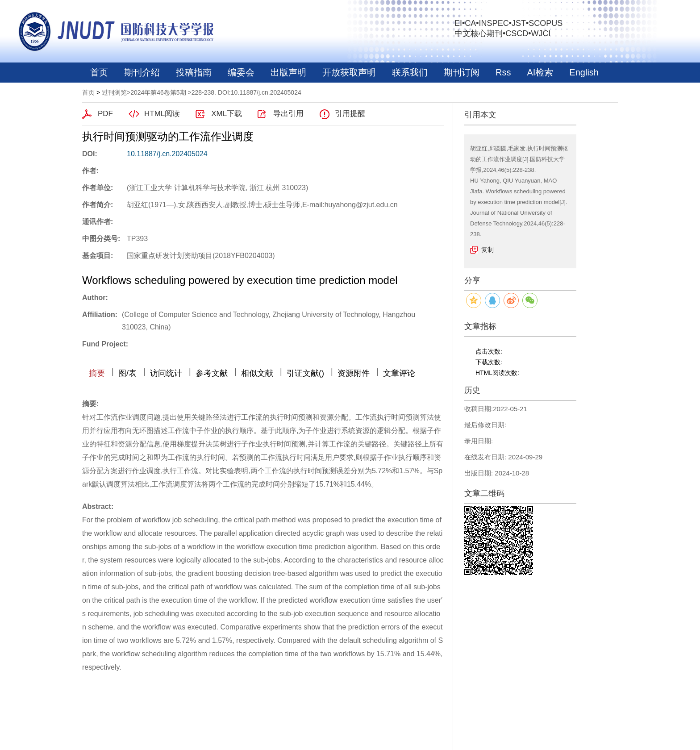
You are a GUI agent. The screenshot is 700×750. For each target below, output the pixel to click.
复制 (487, 250)
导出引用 (288, 114)
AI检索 (540, 72)
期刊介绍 (142, 72)
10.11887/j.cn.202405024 (167, 154)
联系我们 (410, 72)
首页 (99, 72)
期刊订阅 (462, 72)
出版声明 (288, 72)
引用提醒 (350, 114)
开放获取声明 (349, 72)
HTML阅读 (162, 114)
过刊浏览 (114, 92)
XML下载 (227, 114)
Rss (503, 72)
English (584, 72)
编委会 (241, 72)
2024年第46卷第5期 (158, 92)
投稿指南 (194, 72)
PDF (105, 114)
